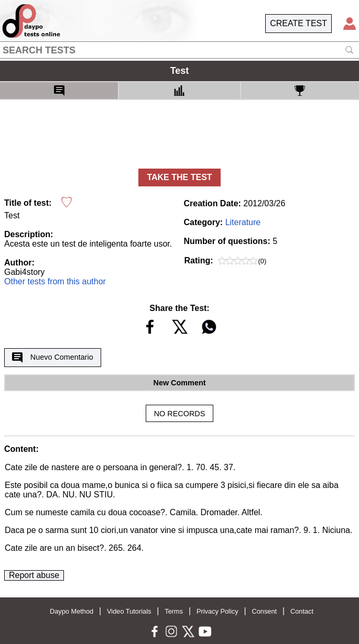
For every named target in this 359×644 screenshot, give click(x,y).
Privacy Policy (217, 611)
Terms (174, 611)
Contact (302, 611)
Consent (264, 611)
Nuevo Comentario (52, 358)
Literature (243, 222)
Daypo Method (72, 611)
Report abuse (34, 575)
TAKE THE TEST (179, 177)
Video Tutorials (129, 611)
